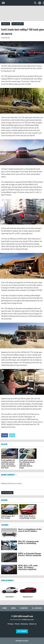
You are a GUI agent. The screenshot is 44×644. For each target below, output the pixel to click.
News (13, 608)
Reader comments (9, 475)
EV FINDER (22, 631)
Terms (17, 624)
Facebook (5, 435)
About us (33, 624)
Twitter (12, 435)
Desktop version (22, 641)
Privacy (11, 624)
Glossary (24, 624)
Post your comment (18, 24)
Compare (24, 608)
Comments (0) (6, 24)
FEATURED (5, 525)
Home (4, 608)
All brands (37, 608)
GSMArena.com (28, 620)
